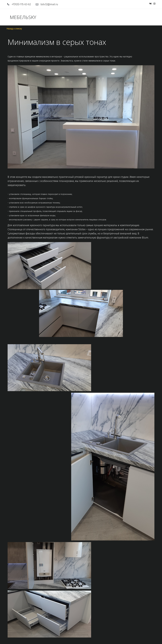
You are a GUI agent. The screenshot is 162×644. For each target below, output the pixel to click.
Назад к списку (14, 29)
